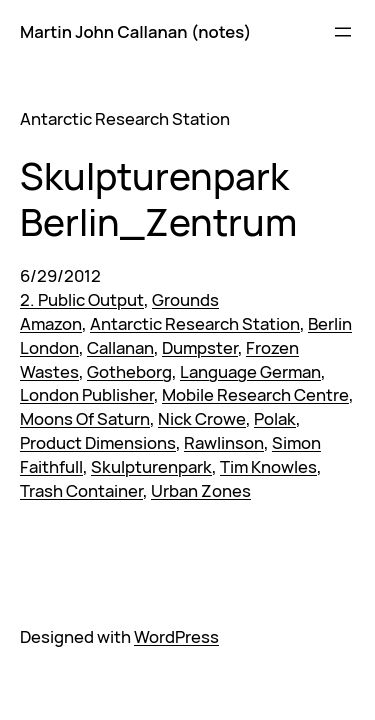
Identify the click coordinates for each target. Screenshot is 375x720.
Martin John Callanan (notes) (135, 31)
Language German (250, 371)
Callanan (120, 347)
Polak (275, 418)
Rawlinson (224, 442)
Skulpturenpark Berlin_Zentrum (158, 198)
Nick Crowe (202, 418)
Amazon (51, 323)
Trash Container (81, 490)
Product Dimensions (98, 442)
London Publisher (87, 394)
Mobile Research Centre (255, 394)
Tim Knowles (268, 466)
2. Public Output (82, 299)
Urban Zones (201, 490)
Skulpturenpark (151, 466)
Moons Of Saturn (85, 418)
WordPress (176, 636)
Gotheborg (129, 371)
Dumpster (200, 347)
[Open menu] (343, 32)
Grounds (185, 299)
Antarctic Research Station (195, 323)
